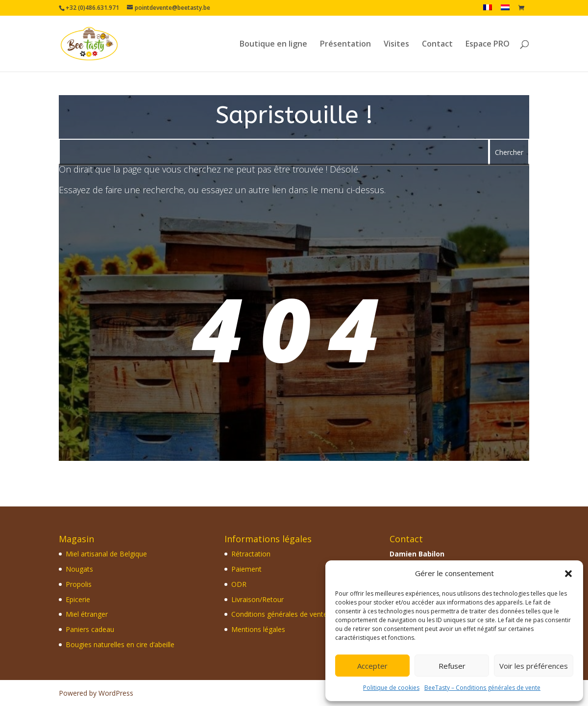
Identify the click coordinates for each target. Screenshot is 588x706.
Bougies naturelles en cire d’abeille (120, 644)
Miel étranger (87, 614)
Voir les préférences (534, 666)
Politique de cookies (391, 688)
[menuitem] (488, 10)
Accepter (372, 666)
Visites (396, 45)
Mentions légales (258, 629)
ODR (239, 584)
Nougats (79, 569)
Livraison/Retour (257, 599)
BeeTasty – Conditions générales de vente (482, 688)
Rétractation (251, 554)
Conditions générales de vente (279, 614)
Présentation (345, 45)
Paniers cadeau (90, 629)
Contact (437, 45)
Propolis (79, 584)
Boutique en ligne (273, 45)
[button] (568, 574)
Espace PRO (488, 45)
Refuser (452, 666)
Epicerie (78, 599)
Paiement (246, 569)
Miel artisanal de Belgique (106, 554)
